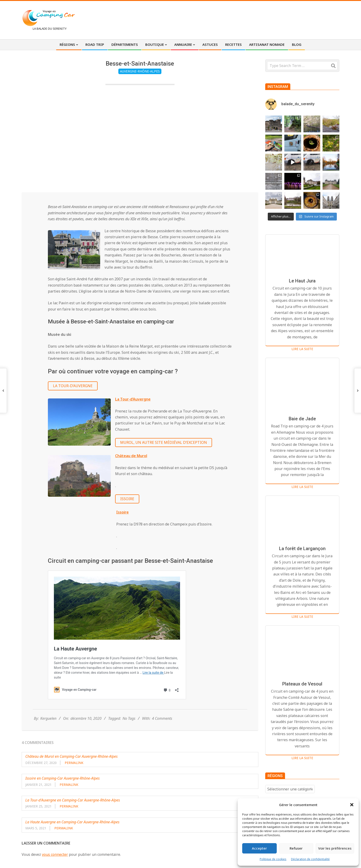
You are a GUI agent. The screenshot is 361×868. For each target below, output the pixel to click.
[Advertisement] (254, 20)
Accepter (259, 848)
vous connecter (55, 854)
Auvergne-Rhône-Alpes (140, 71)
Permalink (74, 763)
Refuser (296, 848)
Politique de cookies (273, 859)
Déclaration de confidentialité (310, 859)
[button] (352, 805)
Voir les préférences (335, 848)
